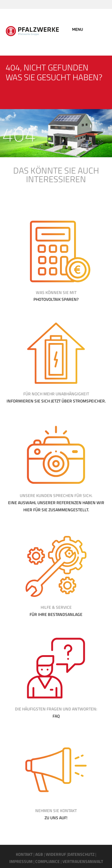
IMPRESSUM (21, 861)
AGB (39, 854)
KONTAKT (24, 854)
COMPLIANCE (47, 861)
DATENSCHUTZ (81, 854)
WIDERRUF (56, 854)
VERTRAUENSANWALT (83, 861)
